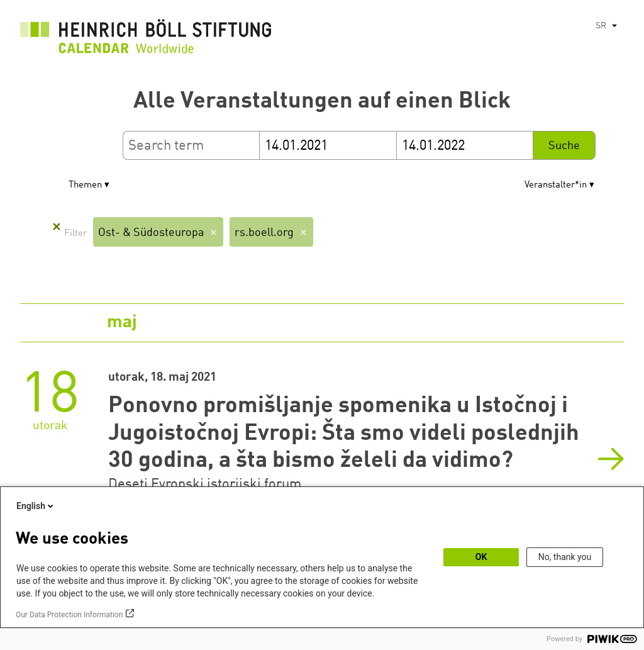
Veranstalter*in (556, 185)
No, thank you (565, 557)
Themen (85, 185)
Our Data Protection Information (69, 615)
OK (481, 557)
